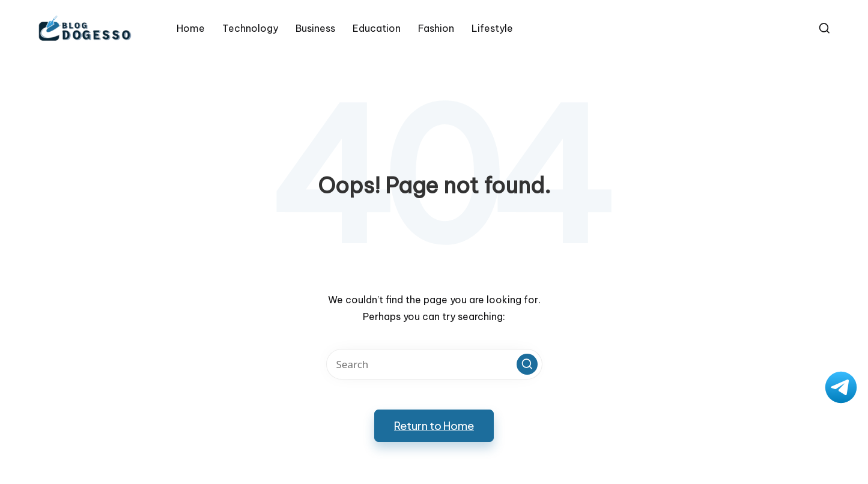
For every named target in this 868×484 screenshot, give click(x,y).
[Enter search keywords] (434, 364)
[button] (527, 364)
